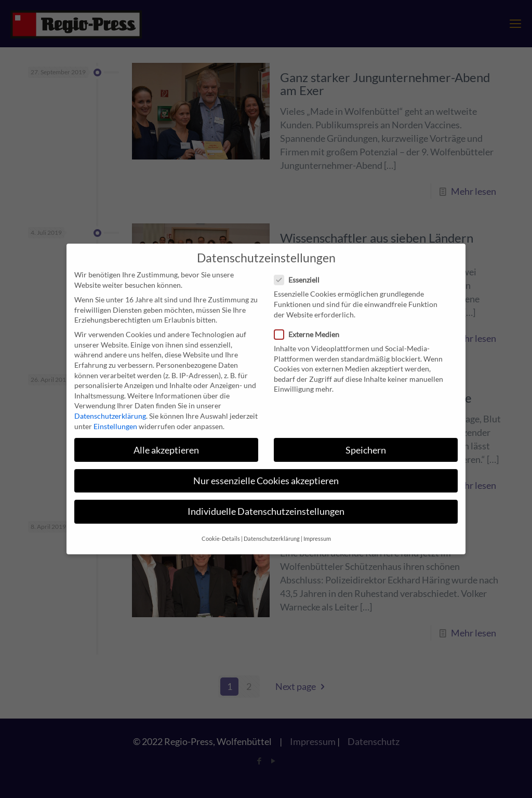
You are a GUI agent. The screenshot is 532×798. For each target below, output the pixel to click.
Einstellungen (115, 417)
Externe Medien (311, 325)
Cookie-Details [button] (221, 530)
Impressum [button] (317, 530)
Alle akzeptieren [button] (166, 441)
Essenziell (301, 271)
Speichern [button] (366, 441)
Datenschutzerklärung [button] (272, 530)
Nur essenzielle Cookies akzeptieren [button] (266, 471)
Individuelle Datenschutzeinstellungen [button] (266, 502)
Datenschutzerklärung (110, 407)
